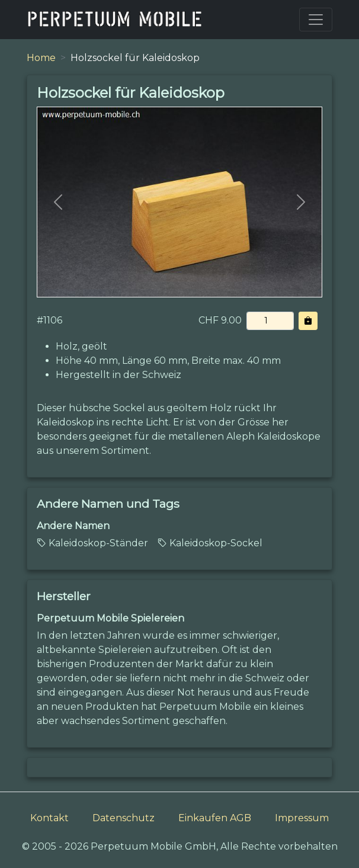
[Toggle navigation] (316, 20)
